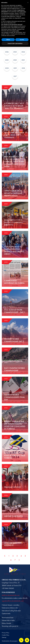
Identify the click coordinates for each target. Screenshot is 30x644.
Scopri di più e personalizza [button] (15, 43)
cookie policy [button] (23, 12)
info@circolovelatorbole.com (11, 595)
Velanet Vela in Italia (8, 620)
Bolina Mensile (6, 623)
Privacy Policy (6, 633)
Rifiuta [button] (8, 40)
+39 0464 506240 (8, 588)
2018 (23, 68)
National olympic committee (11, 605)
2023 (7, 60)
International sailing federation (11, 611)
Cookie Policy (6, 635)
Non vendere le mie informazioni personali (12, 24)
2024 (23, 52)
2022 (15, 60)
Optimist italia (6, 613)
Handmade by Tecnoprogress (10, 641)
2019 (15, 68)
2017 (15, 76)
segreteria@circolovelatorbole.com (13, 601)
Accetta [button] (22, 40)
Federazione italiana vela (10, 608)
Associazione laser (8, 618)
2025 (15, 52)
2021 (23, 60)
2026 (7, 52)
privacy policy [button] (16, 31)
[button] (28, 3)
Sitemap (4, 637)
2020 (7, 68)
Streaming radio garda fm (10, 626)
